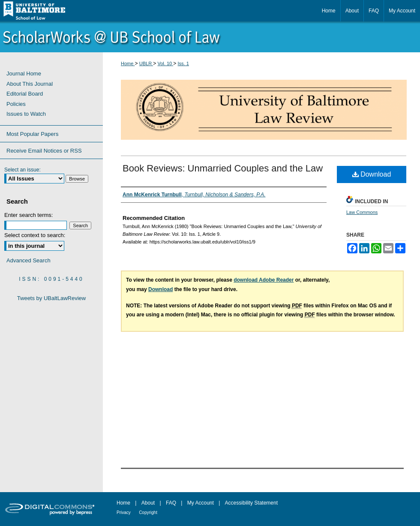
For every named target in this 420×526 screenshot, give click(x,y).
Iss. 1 (183, 63)
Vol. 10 (166, 63)
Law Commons (362, 212)
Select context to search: (35, 235)
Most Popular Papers (32, 134)
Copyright (148, 512)
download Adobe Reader (264, 280)
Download (372, 174)
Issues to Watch (26, 114)
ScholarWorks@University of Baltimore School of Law (210, 37)
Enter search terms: (28, 215)
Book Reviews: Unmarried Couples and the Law (223, 168)
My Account (201, 503)
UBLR (146, 63)
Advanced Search (28, 260)
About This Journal (30, 84)
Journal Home (24, 74)
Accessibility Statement (251, 503)
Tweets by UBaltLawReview (51, 298)
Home (128, 63)
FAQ (171, 503)
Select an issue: (22, 170)
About (148, 503)
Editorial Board (25, 94)
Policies (16, 104)
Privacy (124, 512)
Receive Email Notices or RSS (44, 151)
